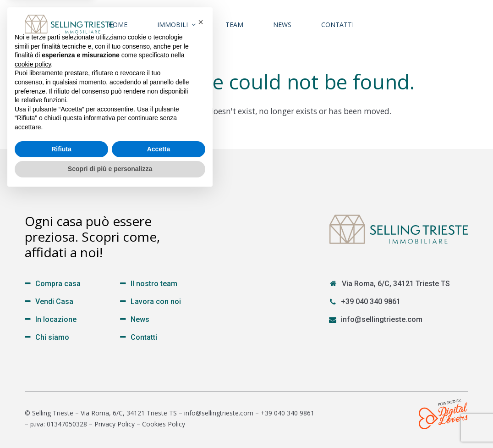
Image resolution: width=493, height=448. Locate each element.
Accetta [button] (159, 403)
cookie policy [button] (33, 318)
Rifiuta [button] (61, 403)
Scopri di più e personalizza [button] (110, 423)
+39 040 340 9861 (371, 301)
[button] (201, 276)
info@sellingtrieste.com (382, 319)
